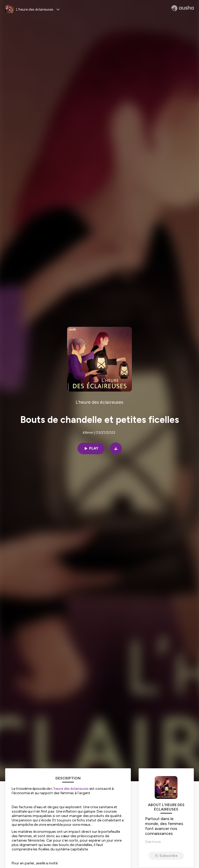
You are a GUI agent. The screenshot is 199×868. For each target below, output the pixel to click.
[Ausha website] (183, 8)
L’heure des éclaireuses (70, 789)
